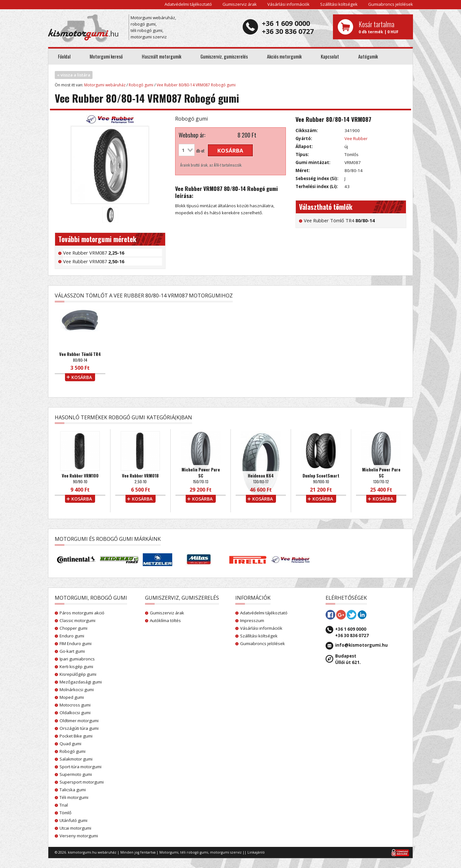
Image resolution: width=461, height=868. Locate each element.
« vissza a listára (74, 75)
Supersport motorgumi (82, 782)
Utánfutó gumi (73, 820)
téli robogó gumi (194, 852)
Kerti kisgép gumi (76, 667)
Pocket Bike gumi (76, 736)
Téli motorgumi (74, 797)
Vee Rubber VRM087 (94, 253)
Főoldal (64, 56)
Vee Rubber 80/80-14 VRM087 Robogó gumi (196, 85)
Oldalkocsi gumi (75, 713)
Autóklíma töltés (165, 620)
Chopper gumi (73, 628)
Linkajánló (256, 852)
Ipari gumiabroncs (77, 659)
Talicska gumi (73, 790)
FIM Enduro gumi (76, 643)
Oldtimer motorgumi (79, 721)
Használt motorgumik (162, 56)
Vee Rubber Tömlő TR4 (339, 220)
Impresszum (252, 620)
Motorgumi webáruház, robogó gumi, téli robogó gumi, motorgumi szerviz (153, 27)
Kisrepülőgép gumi (78, 674)
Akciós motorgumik (284, 56)
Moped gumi (72, 697)
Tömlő (65, 813)
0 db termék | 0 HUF (383, 27)
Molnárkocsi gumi (77, 690)
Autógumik (368, 56)
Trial (64, 805)
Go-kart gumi (72, 651)
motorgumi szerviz (226, 852)
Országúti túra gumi (79, 728)
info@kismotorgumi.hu (361, 645)
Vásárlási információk (288, 4)
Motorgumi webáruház (105, 85)
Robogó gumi (141, 85)
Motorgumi (169, 852)
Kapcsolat (330, 56)
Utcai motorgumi (75, 828)
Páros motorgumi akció (82, 613)
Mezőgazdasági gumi (81, 682)
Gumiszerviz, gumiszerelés (224, 56)
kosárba (230, 150)
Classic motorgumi (77, 620)
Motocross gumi (75, 705)
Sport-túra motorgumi (81, 767)
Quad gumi (70, 744)
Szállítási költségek (339, 4)
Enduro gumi (72, 636)
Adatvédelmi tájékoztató (188, 4)
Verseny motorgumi (79, 836)
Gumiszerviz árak (240, 4)
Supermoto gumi (76, 774)
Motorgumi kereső (106, 56)
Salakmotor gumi (76, 759)
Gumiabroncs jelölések (391, 4)
